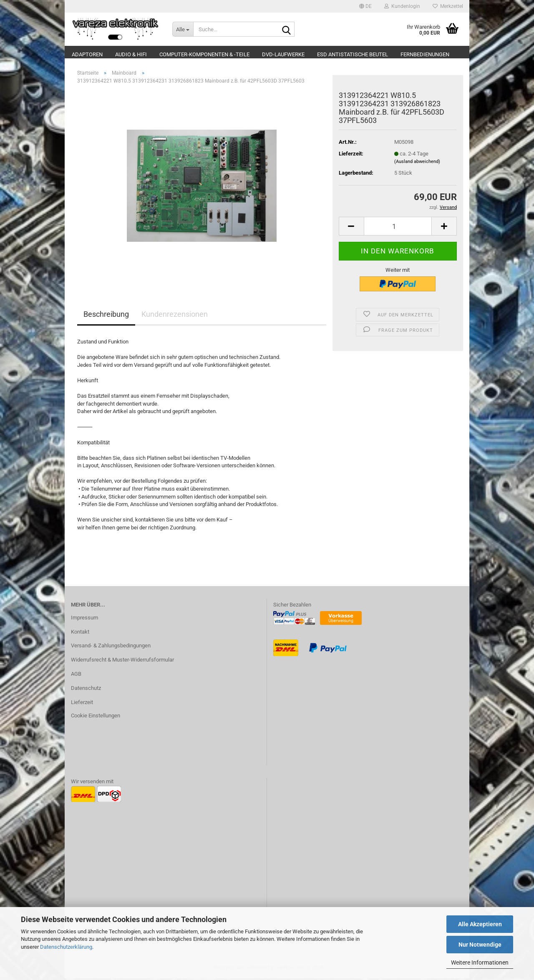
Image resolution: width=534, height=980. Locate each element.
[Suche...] (183, 29)
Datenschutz (86, 690)
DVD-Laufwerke (283, 54)
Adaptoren (87, 54)
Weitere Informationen (480, 962)
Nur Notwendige (480, 945)
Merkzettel (448, 6)
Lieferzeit (82, 704)
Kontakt (80, 633)
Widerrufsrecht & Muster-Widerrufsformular (122, 661)
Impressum (84, 619)
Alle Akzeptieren (480, 924)
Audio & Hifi (131, 54)
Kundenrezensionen (175, 316)
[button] (365, 6)
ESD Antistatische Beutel (353, 54)
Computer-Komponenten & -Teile (204, 54)
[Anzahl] (398, 228)
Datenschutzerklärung (66, 947)
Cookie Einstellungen (96, 717)
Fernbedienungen (425, 54)
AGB (76, 675)
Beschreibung (106, 316)
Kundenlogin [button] (402, 6)
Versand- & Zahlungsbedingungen (111, 647)
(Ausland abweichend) (417, 163)
